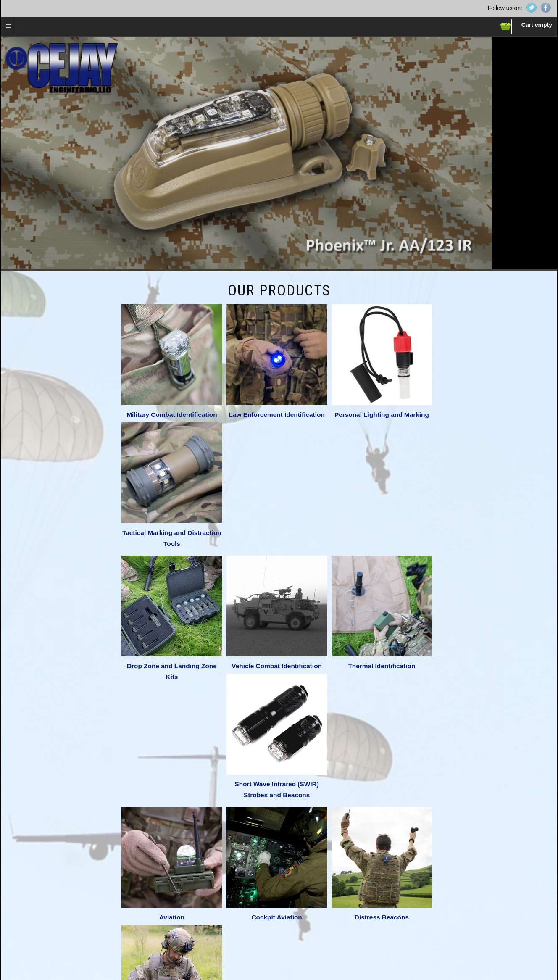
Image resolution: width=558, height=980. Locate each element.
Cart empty (537, 25)
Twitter (532, 8)
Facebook (546, 8)
